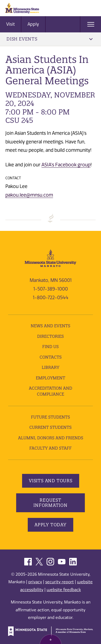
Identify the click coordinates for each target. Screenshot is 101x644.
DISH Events (50, 39)
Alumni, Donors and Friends (51, 438)
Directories (50, 336)
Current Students (50, 427)
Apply (33, 24)
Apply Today (50, 525)
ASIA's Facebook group (66, 165)
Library (50, 367)
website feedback (64, 590)
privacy (35, 582)
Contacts (51, 357)
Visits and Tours (51, 481)
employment (50, 378)
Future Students (50, 417)
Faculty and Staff (50, 448)
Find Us (50, 347)
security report (60, 582)
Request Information (50, 503)
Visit (11, 24)
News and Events (50, 326)
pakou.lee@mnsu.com (29, 195)
